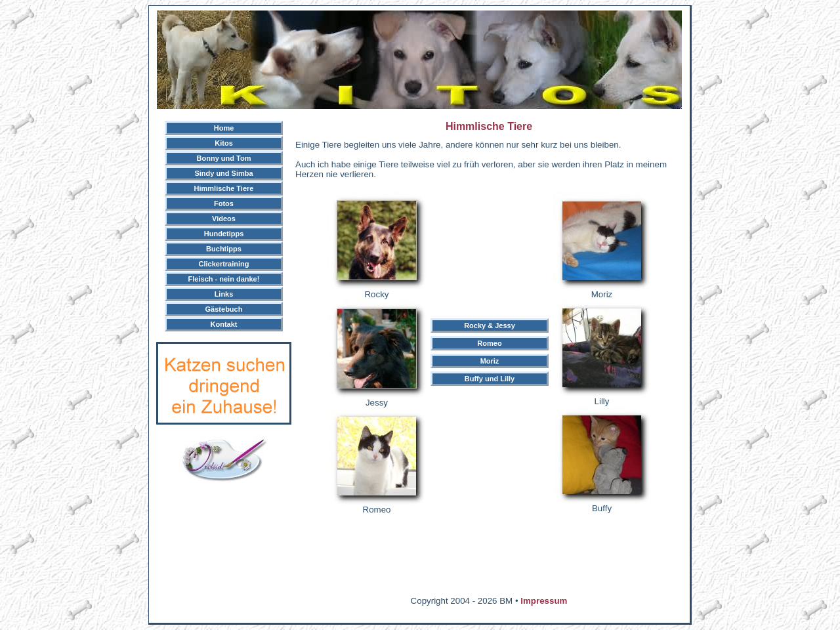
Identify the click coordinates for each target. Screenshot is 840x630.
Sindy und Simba (223, 173)
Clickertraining (223, 264)
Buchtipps (224, 249)
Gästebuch (224, 309)
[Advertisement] (419, 613)
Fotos (224, 203)
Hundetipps (224, 234)
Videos (224, 219)
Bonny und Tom (224, 158)
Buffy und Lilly (490, 379)
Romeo (489, 343)
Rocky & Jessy (490, 325)
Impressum (544, 601)
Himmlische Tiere (224, 188)
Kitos (224, 143)
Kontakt (224, 324)
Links (224, 294)
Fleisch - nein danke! (224, 279)
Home (224, 128)
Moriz (490, 361)
